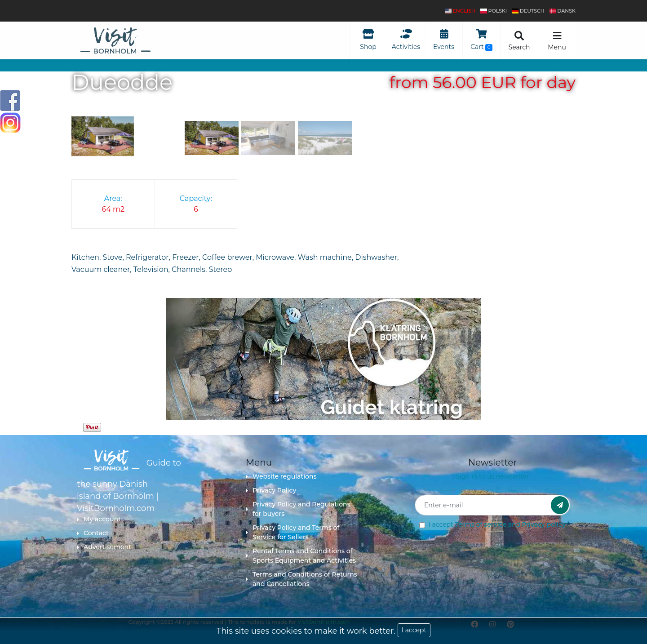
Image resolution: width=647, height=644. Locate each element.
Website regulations (281, 476)
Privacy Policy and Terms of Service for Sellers (292, 532)
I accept (414, 630)
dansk (563, 11)
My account (99, 519)
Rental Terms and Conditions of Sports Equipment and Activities (301, 556)
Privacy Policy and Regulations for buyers (298, 509)
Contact (93, 533)
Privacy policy (544, 524)
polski (494, 11)
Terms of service (481, 524)
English (460, 11)
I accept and (497, 524)
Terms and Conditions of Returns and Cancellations (301, 579)
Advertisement (104, 547)
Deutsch (528, 11)
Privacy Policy (271, 490)
